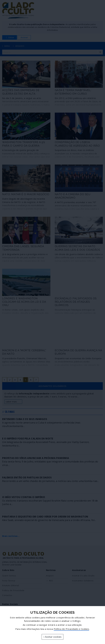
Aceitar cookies (52, 637)
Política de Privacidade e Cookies (71, 629)
